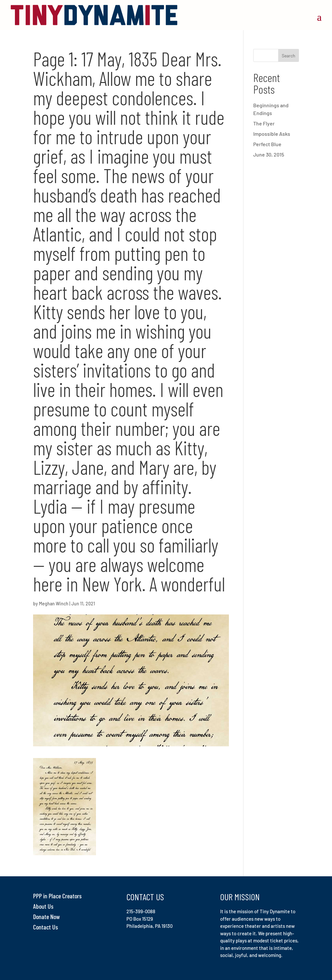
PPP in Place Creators (57, 896)
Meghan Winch (54, 604)
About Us (43, 906)
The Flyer (264, 123)
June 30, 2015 (269, 154)
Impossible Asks (272, 134)
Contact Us (46, 927)
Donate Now (47, 916)
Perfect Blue (267, 144)
